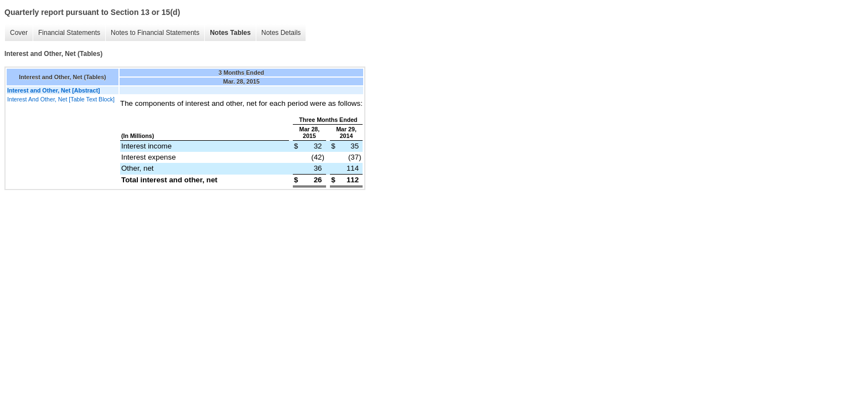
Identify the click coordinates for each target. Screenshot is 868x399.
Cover (19, 33)
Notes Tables (230, 33)
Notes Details (281, 33)
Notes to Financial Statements (155, 33)
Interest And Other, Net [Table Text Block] (61, 99)
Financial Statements (69, 33)
